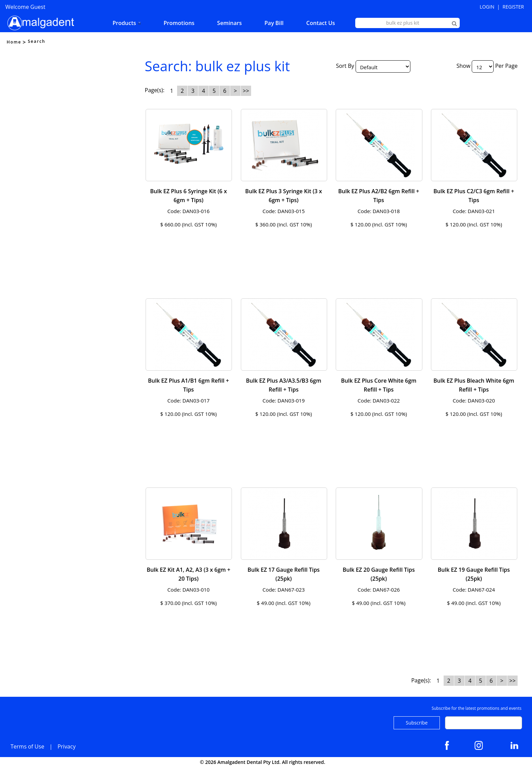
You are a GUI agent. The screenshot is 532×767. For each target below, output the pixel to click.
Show (463, 66)
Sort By (345, 66)
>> (246, 91)
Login (487, 7)
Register (513, 7)
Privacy (67, 746)
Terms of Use (27, 746)
